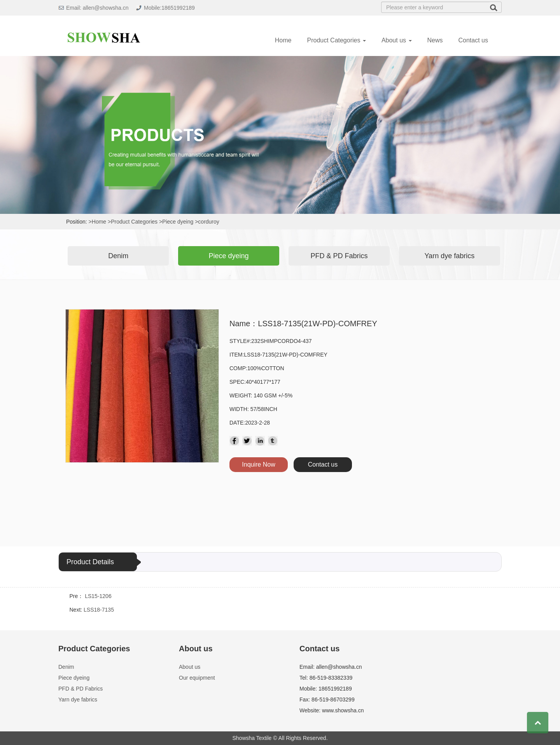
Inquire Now (258, 464)
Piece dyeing (229, 256)
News (435, 40)
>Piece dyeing (176, 222)
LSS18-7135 (99, 610)
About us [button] (397, 40)
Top (538, 723)
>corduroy (207, 222)
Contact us (473, 40)
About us (190, 667)
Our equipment (197, 678)
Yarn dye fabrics (449, 256)
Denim (118, 256)
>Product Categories (133, 222)
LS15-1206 (98, 596)
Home (283, 40)
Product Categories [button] (336, 40)
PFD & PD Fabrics (339, 256)
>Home (98, 222)
